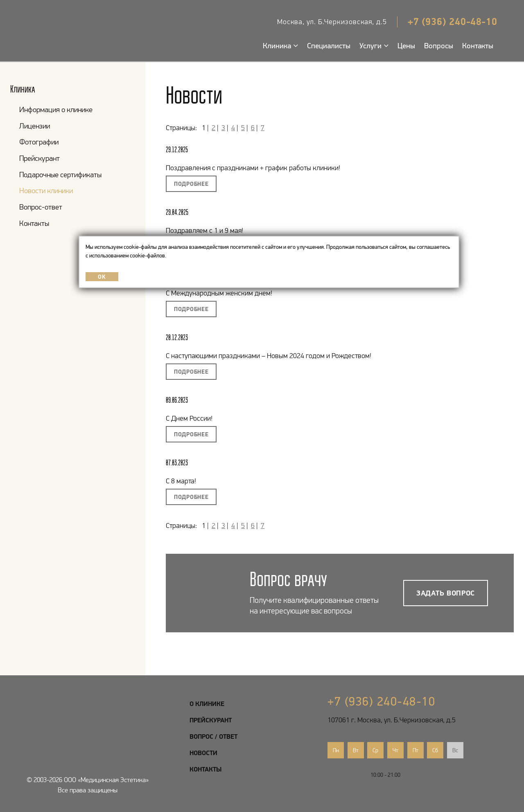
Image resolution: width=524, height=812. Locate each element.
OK (102, 277)
